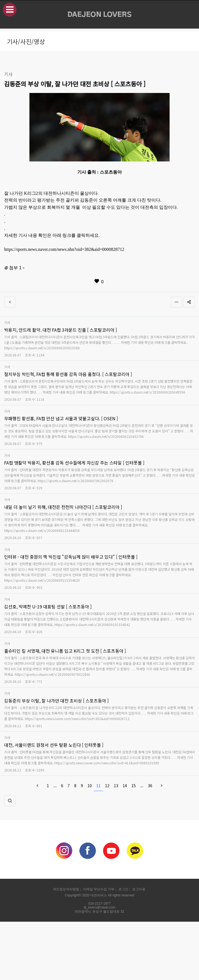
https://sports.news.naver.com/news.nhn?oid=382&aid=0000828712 (64, 249)
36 (150, 786)
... (55, 786)
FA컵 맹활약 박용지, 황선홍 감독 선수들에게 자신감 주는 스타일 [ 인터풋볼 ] (74, 463)
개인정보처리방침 (66, 889)
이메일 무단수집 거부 (99, 889)
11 (98, 786)
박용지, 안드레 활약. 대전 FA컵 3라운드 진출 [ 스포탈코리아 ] (60, 330)
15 (134, 786)
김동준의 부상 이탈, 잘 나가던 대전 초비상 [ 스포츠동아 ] (56, 701)
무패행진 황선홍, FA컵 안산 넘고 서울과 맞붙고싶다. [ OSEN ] (61, 418)
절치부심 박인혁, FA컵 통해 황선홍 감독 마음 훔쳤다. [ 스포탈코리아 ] (68, 374)
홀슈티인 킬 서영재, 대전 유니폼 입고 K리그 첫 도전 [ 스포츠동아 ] (65, 651)
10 (90, 786)
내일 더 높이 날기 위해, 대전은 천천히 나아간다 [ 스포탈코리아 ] (63, 507)
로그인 (123, 889)
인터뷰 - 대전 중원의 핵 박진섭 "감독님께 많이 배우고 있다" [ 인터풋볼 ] (71, 557)
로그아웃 (139, 889)
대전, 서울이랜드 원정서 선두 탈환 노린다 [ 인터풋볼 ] (54, 745)
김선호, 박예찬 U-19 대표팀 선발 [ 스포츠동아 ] (48, 606)
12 (107, 786)
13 (116, 786)
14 (125, 786)
